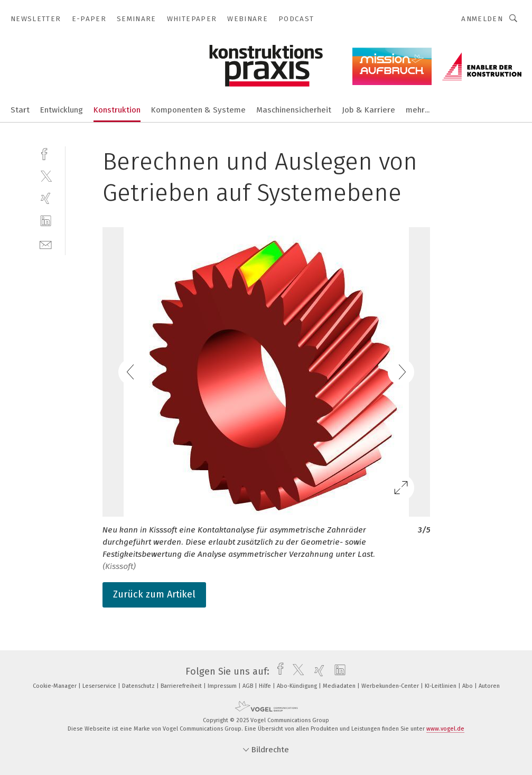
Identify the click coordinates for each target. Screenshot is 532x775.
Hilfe (266, 686)
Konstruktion (117, 110)
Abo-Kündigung (298, 686)
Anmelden (482, 19)
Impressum (223, 686)
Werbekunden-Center (391, 686)
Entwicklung (62, 110)
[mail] (46, 244)
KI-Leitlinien (441, 686)
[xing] (46, 198)
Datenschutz (139, 686)
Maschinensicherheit (294, 110)
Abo (468, 686)
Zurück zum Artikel (154, 594)
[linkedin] (46, 221)
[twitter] (46, 176)
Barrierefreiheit (182, 686)
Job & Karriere (368, 110)
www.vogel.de (445, 729)
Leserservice (100, 686)
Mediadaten (340, 686)
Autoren (489, 686)
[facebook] (46, 153)
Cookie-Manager (55, 686)
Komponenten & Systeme (198, 110)
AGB (249, 686)
